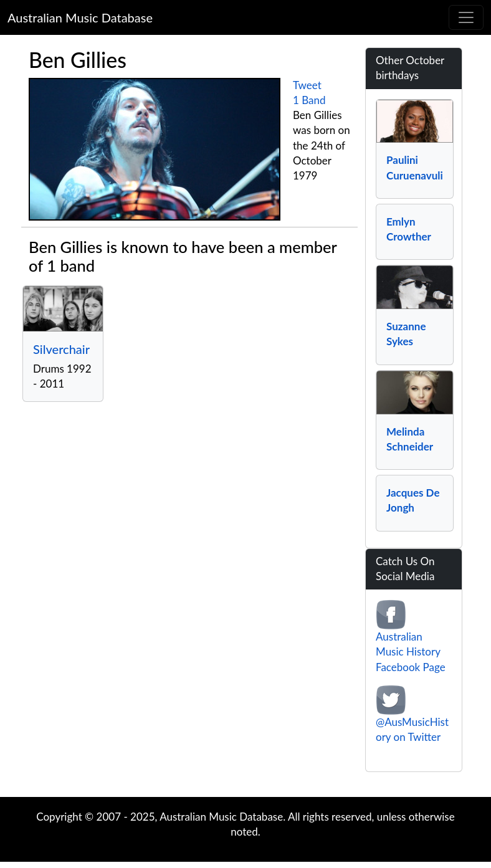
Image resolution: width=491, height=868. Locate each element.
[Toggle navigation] (466, 17)
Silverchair (61, 349)
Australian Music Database (80, 17)
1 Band (309, 100)
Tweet (307, 85)
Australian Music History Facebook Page (411, 652)
